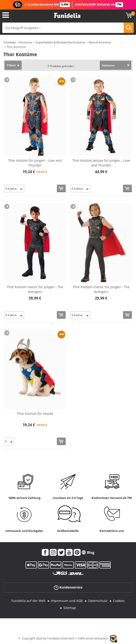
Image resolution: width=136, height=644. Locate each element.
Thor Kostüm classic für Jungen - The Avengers (35, 289)
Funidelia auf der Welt (28, 601)
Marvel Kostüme (100, 42)
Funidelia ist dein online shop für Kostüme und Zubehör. (67, 16)
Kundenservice (68, 587)
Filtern (11, 65)
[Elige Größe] (14, 189)
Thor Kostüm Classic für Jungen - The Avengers (101, 289)
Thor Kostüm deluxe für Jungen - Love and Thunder (101, 163)
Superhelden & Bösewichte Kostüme (60, 42)
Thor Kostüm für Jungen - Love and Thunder (35, 163)
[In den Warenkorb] (61, 188)
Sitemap (70, 608)
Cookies (119, 601)
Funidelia (10, 42)
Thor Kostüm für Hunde (35, 414)
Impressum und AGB (67, 601)
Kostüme (26, 42)
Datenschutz (98, 601)
